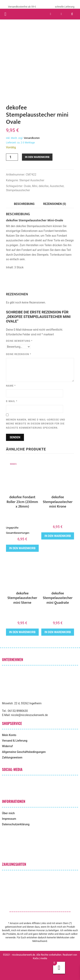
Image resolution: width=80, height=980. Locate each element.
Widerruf (7, 746)
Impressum (9, 819)
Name (11, 386)
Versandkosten (32, 138)
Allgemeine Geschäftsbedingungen (24, 752)
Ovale (27, 186)
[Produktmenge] (12, 157)
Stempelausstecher (18, 190)
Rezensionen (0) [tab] (55, 204)
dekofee (43, 186)
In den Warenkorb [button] (22, 548)
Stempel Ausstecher (32, 180)
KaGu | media (40, 958)
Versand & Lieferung (15, 741)
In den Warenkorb (37, 157)
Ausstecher (57, 186)
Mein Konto (9, 735)
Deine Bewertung (19, 341)
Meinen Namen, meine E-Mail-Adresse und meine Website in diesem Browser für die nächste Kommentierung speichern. (36, 424)
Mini (35, 186)
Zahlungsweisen (12, 757)
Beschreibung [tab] (24, 204)
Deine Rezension (19, 354)
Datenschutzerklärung (16, 824)
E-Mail (12, 401)
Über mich (8, 813)
